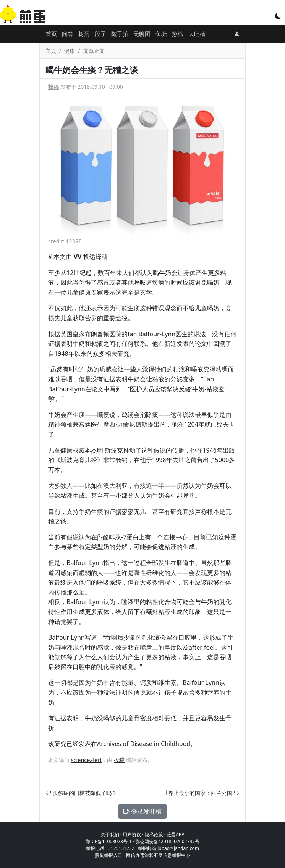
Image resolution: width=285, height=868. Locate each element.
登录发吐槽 (142, 811)
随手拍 (120, 34)
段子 (100, 34)
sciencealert (87, 760)
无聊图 (142, 34)
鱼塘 (161, 34)
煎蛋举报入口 (108, 855)
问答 (68, 34)
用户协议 (132, 835)
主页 (51, 51)
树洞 (84, 34)
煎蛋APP (175, 835)
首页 (51, 34)
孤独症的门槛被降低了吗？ (81, 793)
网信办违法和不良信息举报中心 (158, 855)
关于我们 (110, 835)
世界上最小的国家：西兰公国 (201, 793)
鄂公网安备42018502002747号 (167, 841)
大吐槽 (197, 34)
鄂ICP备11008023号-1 (109, 841)
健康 (70, 51)
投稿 (53, 87)
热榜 (178, 34)
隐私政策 (154, 835)
